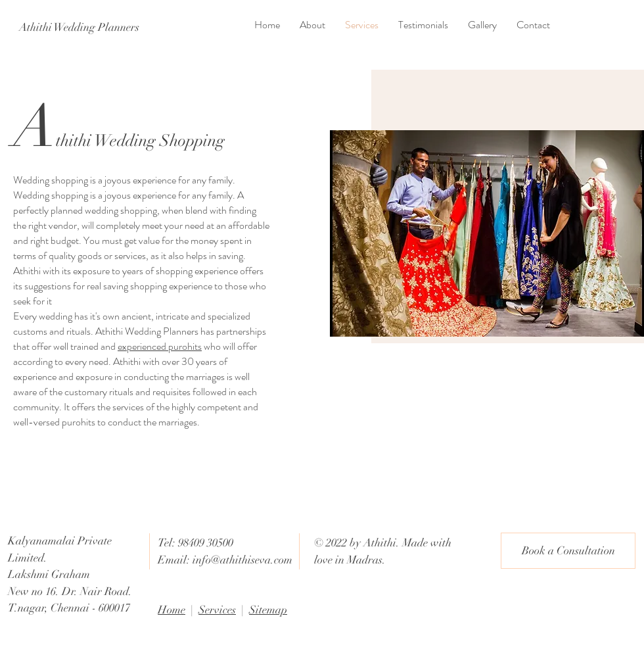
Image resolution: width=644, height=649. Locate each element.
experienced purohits (160, 346)
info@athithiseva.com (242, 560)
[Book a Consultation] (568, 551)
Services (217, 610)
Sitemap (268, 610)
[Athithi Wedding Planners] (79, 27)
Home (172, 610)
